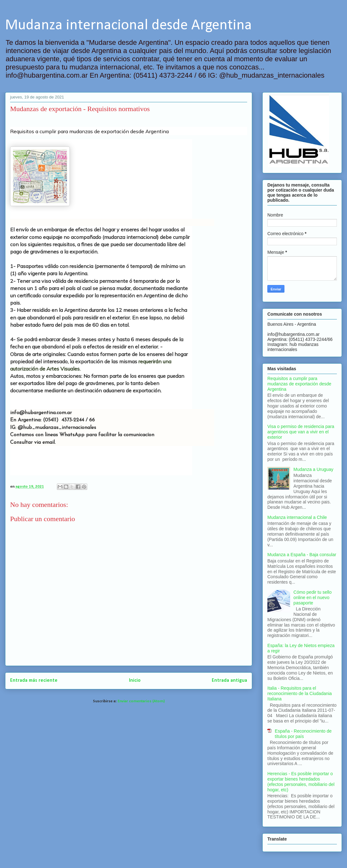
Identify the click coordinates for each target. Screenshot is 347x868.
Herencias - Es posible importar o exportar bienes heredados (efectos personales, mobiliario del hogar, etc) (301, 782)
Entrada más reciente (34, 681)
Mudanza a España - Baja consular (302, 555)
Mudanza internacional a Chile (297, 517)
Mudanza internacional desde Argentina (128, 26)
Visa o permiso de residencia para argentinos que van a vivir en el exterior (301, 432)
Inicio (135, 681)
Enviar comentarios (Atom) (141, 701)
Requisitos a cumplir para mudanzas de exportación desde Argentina (299, 384)
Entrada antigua (229, 681)
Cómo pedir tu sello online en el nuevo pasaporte (313, 597)
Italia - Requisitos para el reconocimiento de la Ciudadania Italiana (300, 693)
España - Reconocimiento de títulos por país (303, 734)
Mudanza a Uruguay (314, 469)
